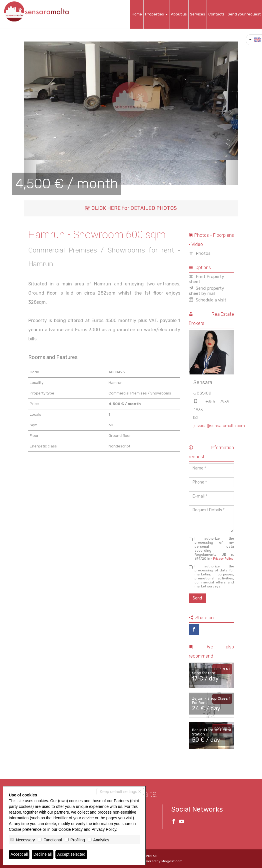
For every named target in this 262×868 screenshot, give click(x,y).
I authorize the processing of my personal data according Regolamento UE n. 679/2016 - (211, 549)
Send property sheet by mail (206, 291)
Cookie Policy (71, 829)
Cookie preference (25, 829)
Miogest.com (172, 861)
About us (179, 14)
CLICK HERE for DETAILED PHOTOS (131, 208)
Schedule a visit (208, 300)
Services (198, 14)
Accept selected (72, 855)
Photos (200, 253)
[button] (35, 113)
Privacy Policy (223, 559)
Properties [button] (156, 14)
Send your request (244, 14)
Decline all (43, 855)
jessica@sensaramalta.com (219, 426)
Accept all (19, 855)
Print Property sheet (206, 279)
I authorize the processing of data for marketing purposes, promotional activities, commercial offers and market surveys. (211, 576)
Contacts (216, 14)
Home (137, 14)
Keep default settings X (120, 792)
